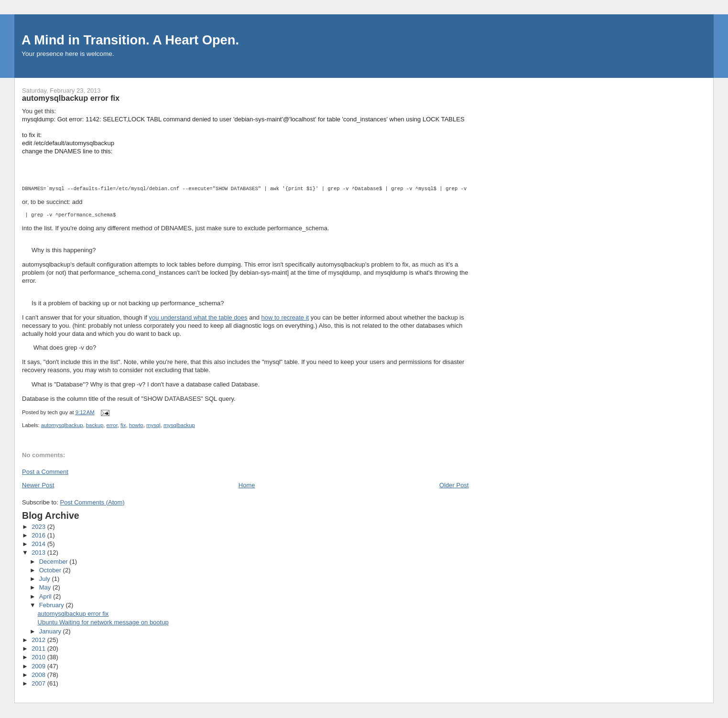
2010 (39, 657)
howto (136, 425)
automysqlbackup (62, 425)
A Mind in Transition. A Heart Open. (130, 40)
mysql (153, 425)
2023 (39, 527)
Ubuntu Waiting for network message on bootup (103, 622)
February (53, 605)
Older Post (454, 485)
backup (95, 425)
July (46, 579)
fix (123, 425)
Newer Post (38, 485)
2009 (39, 666)
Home (247, 485)
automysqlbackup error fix (73, 614)
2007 (39, 683)
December (54, 562)
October (51, 570)
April (46, 596)
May (46, 587)
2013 (39, 552)
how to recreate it (285, 317)
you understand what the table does (198, 317)
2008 (39, 675)
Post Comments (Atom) (92, 502)
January (51, 631)
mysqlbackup (179, 425)
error (112, 425)
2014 (39, 544)
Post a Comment (45, 472)
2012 (39, 640)
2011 (39, 648)
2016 (39, 535)
